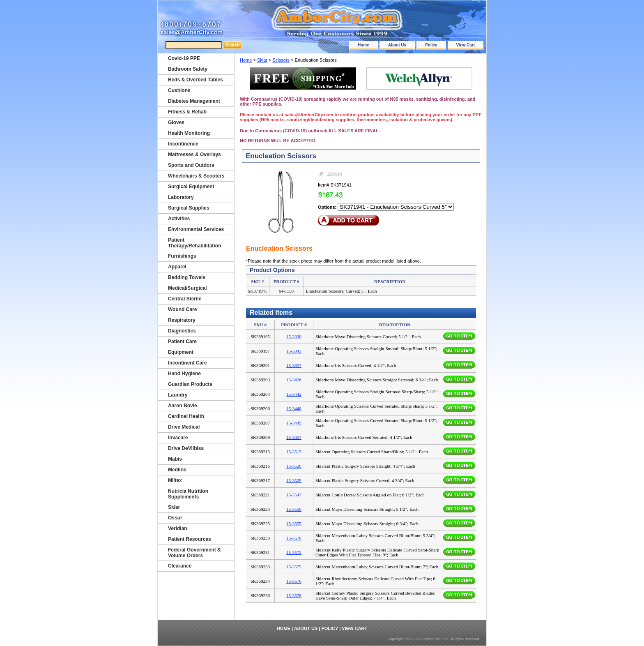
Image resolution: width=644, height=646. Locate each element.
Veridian (178, 528)
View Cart (466, 45)
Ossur (175, 518)
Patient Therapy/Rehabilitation (194, 243)
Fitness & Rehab (187, 112)
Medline (177, 470)
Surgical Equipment (191, 187)
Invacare (178, 438)
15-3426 (294, 380)
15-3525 (294, 480)
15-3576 (294, 581)
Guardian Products (190, 384)
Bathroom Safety (188, 69)
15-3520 (294, 466)
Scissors (281, 60)
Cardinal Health (186, 416)
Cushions (179, 90)
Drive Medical (184, 427)
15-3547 (294, 495)
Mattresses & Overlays (194, 155)
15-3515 (294, 452)
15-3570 (294, 538)
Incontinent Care (187, 363)
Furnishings (182, 256)
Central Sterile (185, 299)
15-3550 (294, 509)
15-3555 (294, 524)
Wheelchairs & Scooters (196, 176)
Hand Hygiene (184, 374)
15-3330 (294, 337)
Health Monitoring (189, 133)
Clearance (180, 566)
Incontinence (183, 144)
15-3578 (294, 595)
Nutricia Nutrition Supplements (188, 494)
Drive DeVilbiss (186, 448)
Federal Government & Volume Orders (194, 553)
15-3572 (294, 552)
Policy (431, 45)
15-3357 (294, 365)
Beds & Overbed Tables (195, 80)
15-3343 (294, 351)
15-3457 (294, 437)
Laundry (178, 395)
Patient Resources (190, 539)
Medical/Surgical (187, 288)
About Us (397, 45)
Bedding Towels (187, 277)
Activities (179, 219)
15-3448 (294, 408)
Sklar (262, 60)
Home (363, 45)
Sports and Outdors (191, 165)
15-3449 (294, 423)
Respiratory (182, 320)
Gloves (176, 122)
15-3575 (294, 567)
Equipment (181, 352)
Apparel (177, 267)
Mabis (175, 459)
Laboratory (181, 197)
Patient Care (182, 341)
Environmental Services (196, 229)
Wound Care (182, 309)
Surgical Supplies (189, 208)
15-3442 (294, 394)
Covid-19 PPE (184, 58)
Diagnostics (182, 331)
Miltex (175, 480)
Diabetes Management (194, 101)
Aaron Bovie (183, 406)
